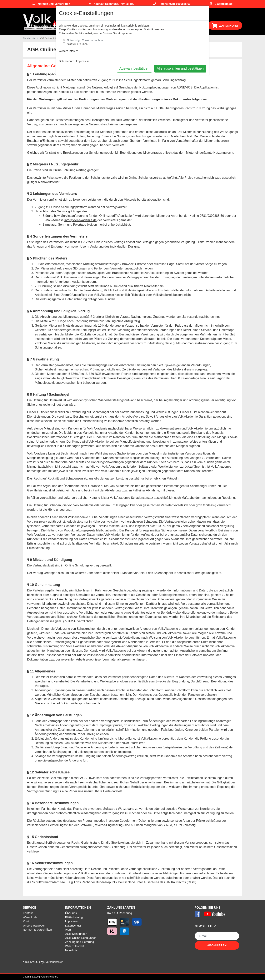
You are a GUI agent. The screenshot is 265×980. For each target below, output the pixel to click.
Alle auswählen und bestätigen (180, 68)
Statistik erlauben (77, 44)
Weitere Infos (68, 51)
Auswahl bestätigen (134, 68)
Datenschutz (66, 61)
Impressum (83, 61)
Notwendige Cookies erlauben (85, 40)
